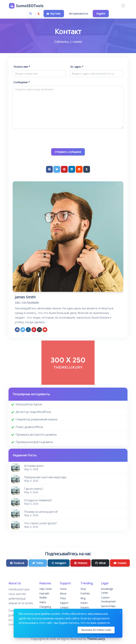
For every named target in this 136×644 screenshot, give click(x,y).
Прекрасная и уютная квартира (45, 477)
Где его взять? (34, 489)
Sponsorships (108, 606)
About (63, 593)
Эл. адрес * (77, 67)
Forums (85, 607)
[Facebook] (49, 169)
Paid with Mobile (44, 595)
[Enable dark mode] (39, 14)
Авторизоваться (78, 14)
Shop (83, 589)
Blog (83, 598)
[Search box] (31, 14)
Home (63, 589)
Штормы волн (34, 466)
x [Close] (120, 611)
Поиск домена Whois (29, 427)
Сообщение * (22, 82)
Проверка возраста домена (34, 442)
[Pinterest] (64, 169)
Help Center (46, 589)
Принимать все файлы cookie (96, 630)
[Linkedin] (72, 169)
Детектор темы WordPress (33, 412)
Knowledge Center (107, 591)
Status (43, 602)
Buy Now (53, 14)
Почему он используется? (41, 512)
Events (84, 603)
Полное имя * (22, 67)
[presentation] (68, 138)
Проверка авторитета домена (36, 435)
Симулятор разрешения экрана (36, 419)
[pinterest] (34, 330)
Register (101, 14)
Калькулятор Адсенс (29, 404)
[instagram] (28, 330)
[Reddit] (79, 169)
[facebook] (17, 330)
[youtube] (45, 330)
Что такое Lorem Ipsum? (40, 523)
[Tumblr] (87, 169)
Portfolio (85, 593)
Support (64, 603)
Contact (64, 607)
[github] (39, 330)
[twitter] (23, 330)
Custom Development (108, 599)
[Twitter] (57, 169)
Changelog (45, 607)
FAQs (63, 598)
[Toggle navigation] (123, 6)
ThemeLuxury (96, 639)
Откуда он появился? (38, 500)
